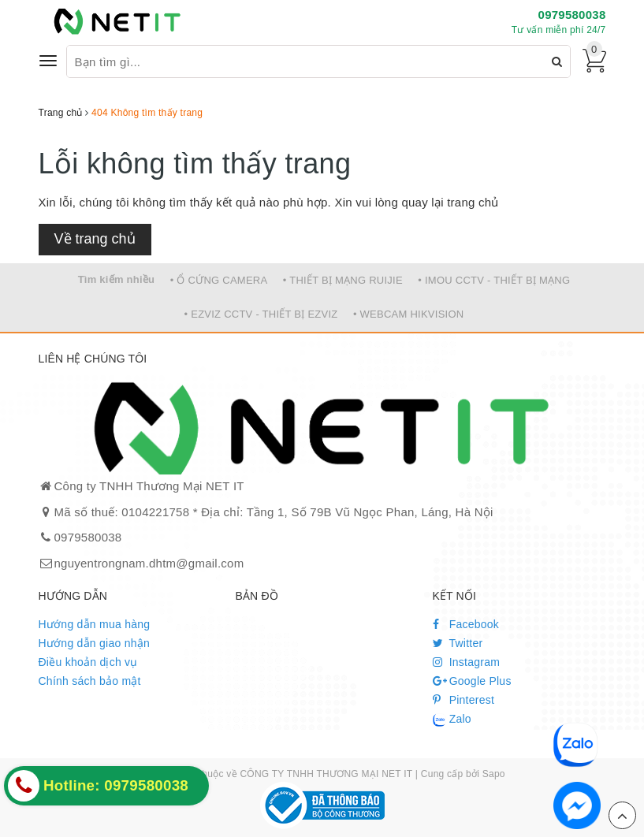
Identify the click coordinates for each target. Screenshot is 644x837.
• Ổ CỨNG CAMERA (219, 280)
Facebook (466, 624)
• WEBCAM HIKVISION (409, 314)
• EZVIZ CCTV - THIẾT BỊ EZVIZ (261, 314)
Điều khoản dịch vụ (88, 662)
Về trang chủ (95, 239)
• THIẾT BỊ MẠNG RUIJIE (343, 280)
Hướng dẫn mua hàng (95, 624)
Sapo (494, 774)
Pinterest (464, 700)
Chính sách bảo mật (90, 681)
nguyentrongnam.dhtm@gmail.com (149, 563)
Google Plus (472, 681)
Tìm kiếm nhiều (117, 279)
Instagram (467, 662)
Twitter (458, 643)
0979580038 (572, 15)
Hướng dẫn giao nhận (95, 643)
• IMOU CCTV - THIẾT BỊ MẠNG (494, 280)
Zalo (452, 720)
